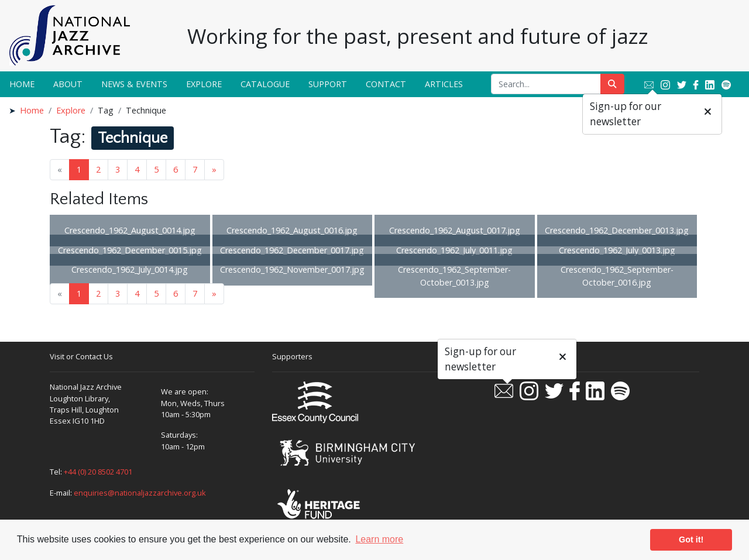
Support (328, 84)
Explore (204, 84)
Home (22, 84)
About (68, 84)
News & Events (134, 84)
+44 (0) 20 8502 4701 (98, 472)
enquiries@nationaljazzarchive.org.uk (140, 493)
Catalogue (265, 84)
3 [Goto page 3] (118, 169)
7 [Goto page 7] (195, 169)
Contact (386, 84)
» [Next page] (214, 169)
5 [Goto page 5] (156, 169)
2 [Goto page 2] (98, 169)
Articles (444, 84)
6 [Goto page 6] (176, 169)
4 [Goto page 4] (137, 169)
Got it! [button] (691, 540)
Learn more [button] (379, 539)
